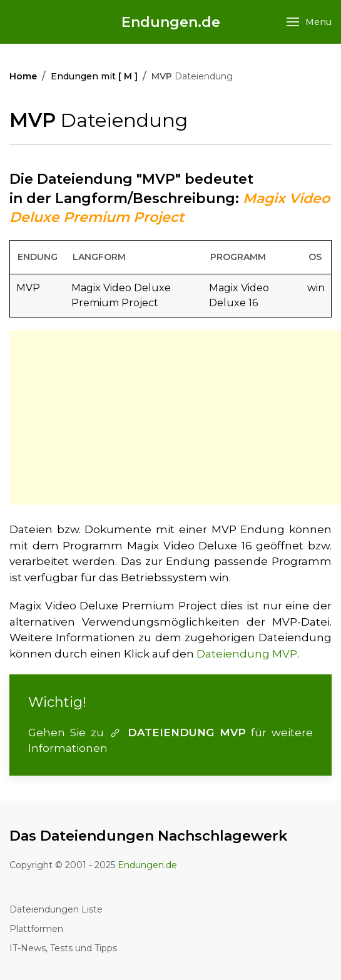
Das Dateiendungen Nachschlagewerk (148, 836)
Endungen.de (171, 22)
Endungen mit (94, 76)
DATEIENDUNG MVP (177, 732)
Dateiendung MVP (247, 654)
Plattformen (36, 929)
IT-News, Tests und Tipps (63, 948)
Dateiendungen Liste (56, 909)
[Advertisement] (175, 417)
